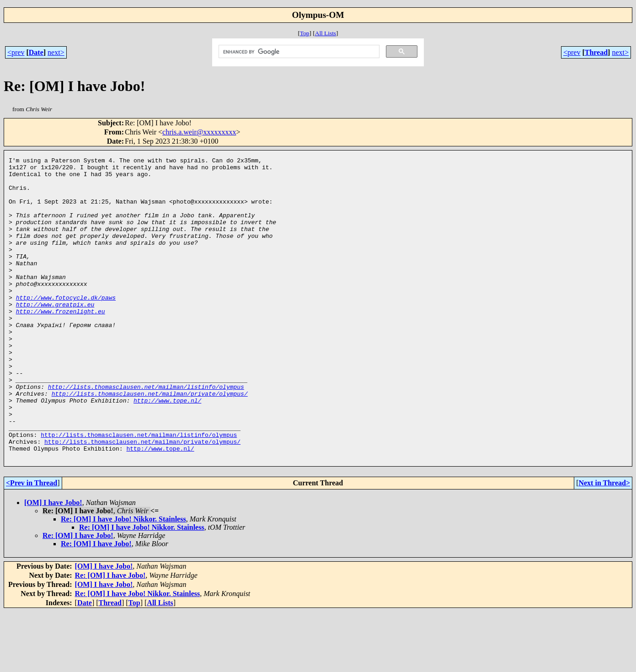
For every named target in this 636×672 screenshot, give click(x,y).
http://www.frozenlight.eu (61, 343)
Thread (596, 52)
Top (305, 33)
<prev (16, 52)
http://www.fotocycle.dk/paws (66, 326)
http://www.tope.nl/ (167, 450)
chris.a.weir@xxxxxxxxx (199, 132)
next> (56, 52)
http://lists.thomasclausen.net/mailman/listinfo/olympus (146, 433)
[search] (298, 52)
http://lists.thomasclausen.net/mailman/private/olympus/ (150, 441)
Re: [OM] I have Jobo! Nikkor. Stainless (123, 579)
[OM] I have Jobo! (53, 563)
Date (36, 52)
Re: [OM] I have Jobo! (78, 596)
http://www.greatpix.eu (55, 334)
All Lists (326, 33)
